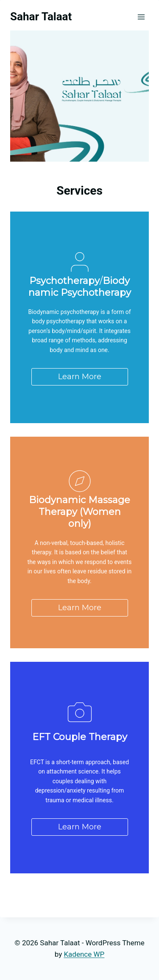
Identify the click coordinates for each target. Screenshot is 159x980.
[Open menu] (141, 17)
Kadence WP (84, 954)
